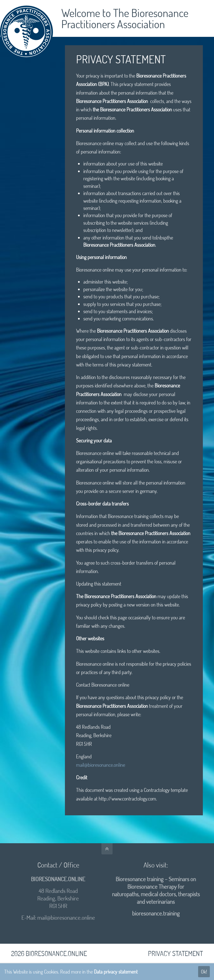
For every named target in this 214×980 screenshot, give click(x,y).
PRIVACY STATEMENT (175, 953)
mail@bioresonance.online (101, 765)
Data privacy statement (116, 972)
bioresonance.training (156, 913)
